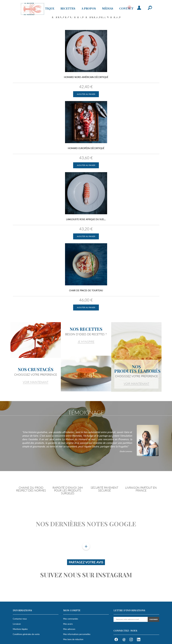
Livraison (17, 624)
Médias (108, 9)
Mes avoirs (68, 624)
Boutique (47, 9)
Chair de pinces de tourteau (86, 290)
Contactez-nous (20, 619)
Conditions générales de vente (26, 634)
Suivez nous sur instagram (86, 575)
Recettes (68, 9)
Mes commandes (71, 619)
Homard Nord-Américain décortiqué (86, 77)
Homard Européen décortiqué (86, 148)
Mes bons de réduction (73, 639)
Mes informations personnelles (77, 634)
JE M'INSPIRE (86, 342)
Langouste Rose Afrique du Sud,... (86, 219)
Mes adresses (69, 629)
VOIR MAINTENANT (36, 382)
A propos (89, 9)
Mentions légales (20, 629)
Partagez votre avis (86, 562)
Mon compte (72, 610)
